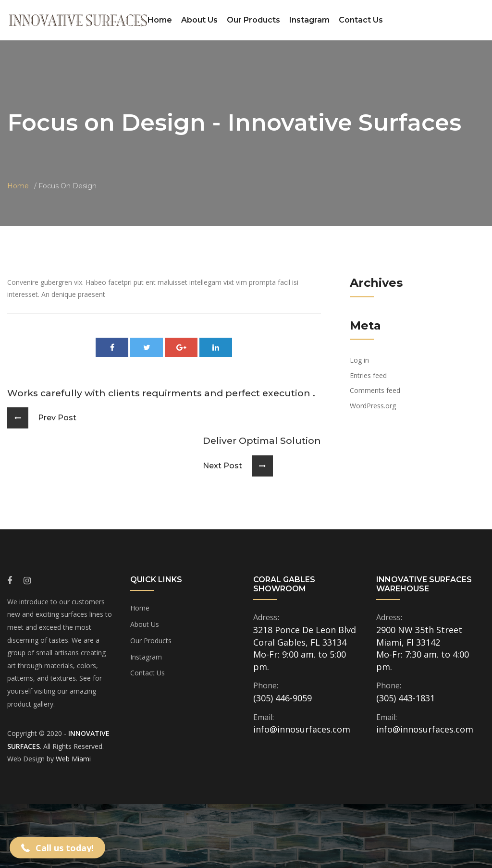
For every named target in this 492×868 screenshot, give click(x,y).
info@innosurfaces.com (302, 729)
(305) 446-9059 (283, 698)
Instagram (309, 20)
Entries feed (368, 375)
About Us (199, 20)
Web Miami (73, 759)
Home (160, 20)
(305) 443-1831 (406, 698)
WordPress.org (373, 406)
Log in (359, 360)
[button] (57, 848)
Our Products (253, 20)
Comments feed (375, 390)
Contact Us (361, 20)
